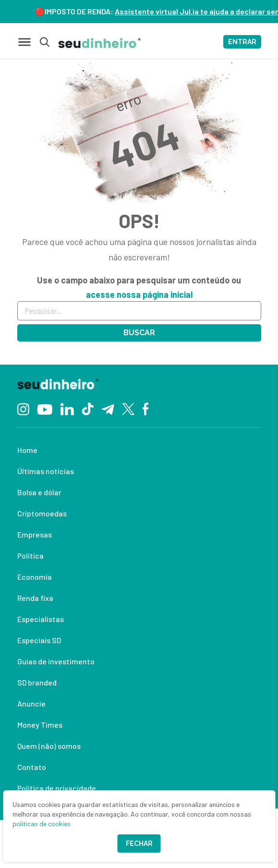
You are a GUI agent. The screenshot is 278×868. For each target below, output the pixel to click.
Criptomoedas (42, 513)
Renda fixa (35, 598)
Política (30, 556)
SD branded (37, 682)
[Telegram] (108, 408)
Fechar (139, 844)
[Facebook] (146, 408)
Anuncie (31, 703)
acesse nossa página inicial (139, 294)
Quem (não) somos (49, 746)
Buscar (139, 333)
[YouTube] (45, 408)
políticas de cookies (42, 824)
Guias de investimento (56, 661)
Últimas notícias (46, 471)
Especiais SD (39, 640)
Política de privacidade (57, 788)
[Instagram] (23, 408)
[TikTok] (88, 408)
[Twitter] (128, 409)
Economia (35, 577)
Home (27, 450)
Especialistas (41, 619)
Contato (32, 767)
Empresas (35, 534)
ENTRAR (242, 42)
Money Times (40, 725)
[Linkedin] (67, 408)
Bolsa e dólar (39, 492)
